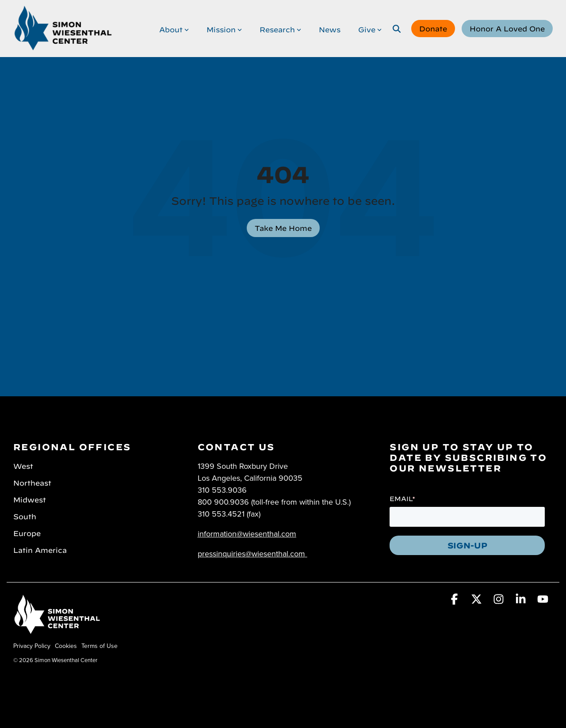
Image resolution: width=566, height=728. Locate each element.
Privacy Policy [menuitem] (32, 646)
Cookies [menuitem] (66, 646)
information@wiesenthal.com (247, 534)
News (330, 29)
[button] (455, 601)
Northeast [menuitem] (32, 482)
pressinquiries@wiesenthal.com (251, 554)
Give (370, 29)
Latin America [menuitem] (40, 549)
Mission (224, 29)
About (174, 29)
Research (280, 29)
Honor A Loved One (507, 28)
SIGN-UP (467, 544)
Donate (433, 28)
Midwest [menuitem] (30, 499)
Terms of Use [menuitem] (99, 646)
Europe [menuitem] (27, 533)
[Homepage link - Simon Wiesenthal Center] (57, 631)
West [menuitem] (23, 465)
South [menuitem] (25, 516)
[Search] (397, 29)
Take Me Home (283, 227)
